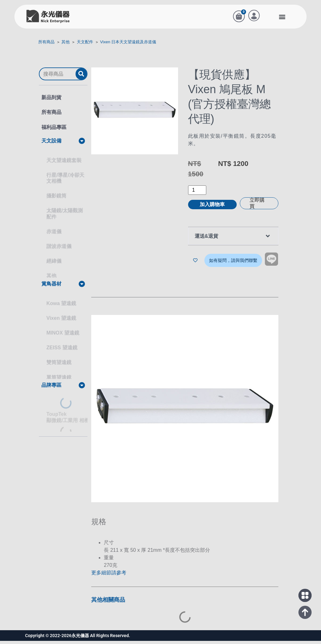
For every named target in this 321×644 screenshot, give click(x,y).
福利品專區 (54, 131)
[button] (282, 18)
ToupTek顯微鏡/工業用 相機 (68, 415)
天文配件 (85, 46)
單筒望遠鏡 (59, 375)
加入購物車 (212, 208)
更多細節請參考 (109, 576)
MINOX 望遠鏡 (63, 331)
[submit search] (81, 78)
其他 (66, 46)
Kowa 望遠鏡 (61, 301)
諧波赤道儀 (59, 244)
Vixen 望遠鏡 (61, 316)
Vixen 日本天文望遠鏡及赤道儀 (128, 46)
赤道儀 (54, 229)
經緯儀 (54, 259)
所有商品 (46, 46)
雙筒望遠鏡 (59, 360)
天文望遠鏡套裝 (64, 158)
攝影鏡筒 (56, 194)
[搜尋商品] (58, 77)
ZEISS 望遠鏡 (62, 346)
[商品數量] (197, 194)
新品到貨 (51, 101)
